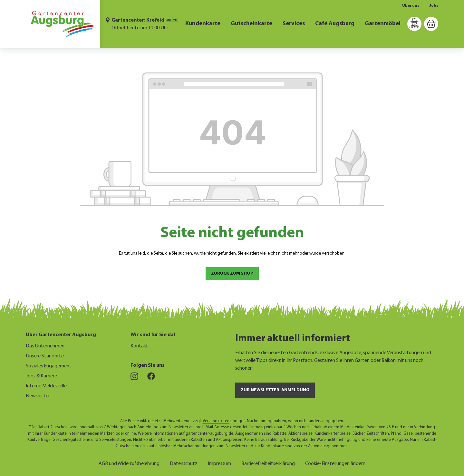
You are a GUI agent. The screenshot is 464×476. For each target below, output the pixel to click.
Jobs (434, 6)
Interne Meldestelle (46, 386)
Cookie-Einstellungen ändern (335, 463)
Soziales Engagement (49, 366)
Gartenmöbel (383, 24)
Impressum (219, 463)
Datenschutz (184, 463)
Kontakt (139, 346)
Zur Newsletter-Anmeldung (275, 390)
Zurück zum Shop (232, 273)
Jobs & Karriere (41, 376)
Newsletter (38, 396)
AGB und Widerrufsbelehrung (129, 463)
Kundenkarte (203, 24)
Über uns (411, 6)
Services (294, 24)
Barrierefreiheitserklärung (268, 463)
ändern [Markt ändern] (172, 20)
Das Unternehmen (45, 346)
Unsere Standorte (45, 356)
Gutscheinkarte (251, 24)
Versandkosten (216, 421)
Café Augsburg (335, 24)
